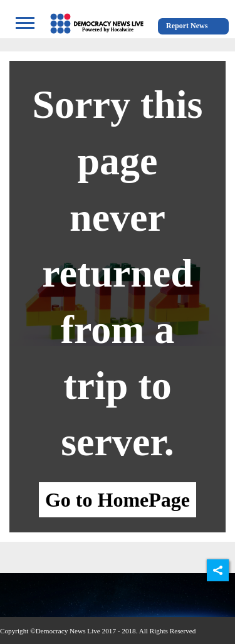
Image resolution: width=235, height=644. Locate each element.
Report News (187, 26)
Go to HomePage (118, 500)
